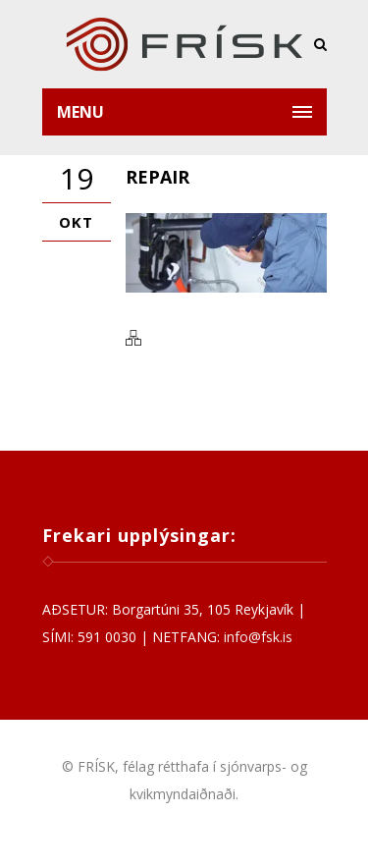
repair (158, 177)
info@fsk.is (258, 637)
